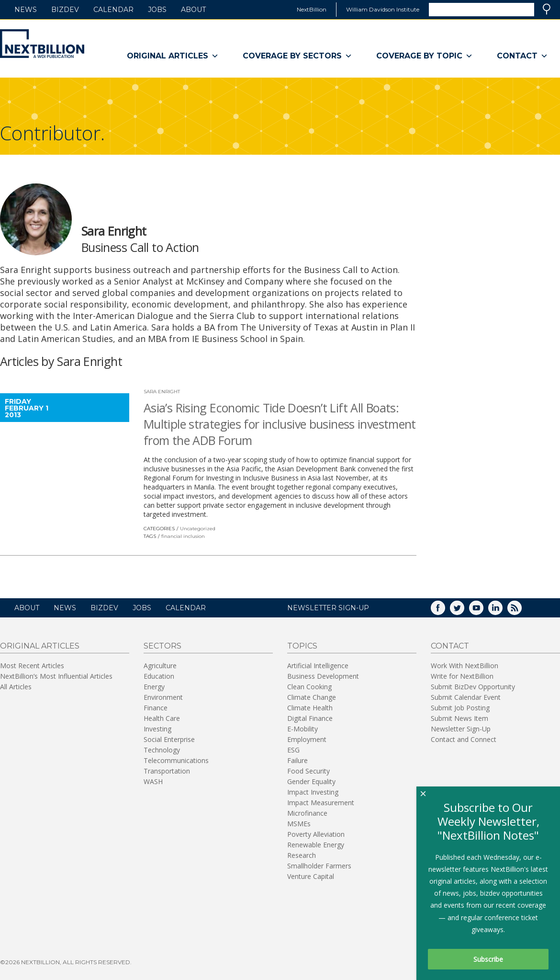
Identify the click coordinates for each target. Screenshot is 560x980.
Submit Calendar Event (466, 697)
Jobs (157, 10)
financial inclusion (183, 536)
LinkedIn (502, 611)
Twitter (464, 611)
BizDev (65, 10)
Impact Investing (313, 792)
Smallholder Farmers (319, 866)
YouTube (483, 611)
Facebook (445, 611)
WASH (153, 781)
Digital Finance (310, 718)
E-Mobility (302, 729)
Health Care (162, 718)
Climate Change (312, 697)
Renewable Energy (316, 845)
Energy (154, 687)
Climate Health (310, 708)
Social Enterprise (169, 739)
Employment (307, 739)
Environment (163, 697)
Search (547, 9)
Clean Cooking (309, 687)
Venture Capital (311, 876)
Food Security (308, 771)
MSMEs (299, 824)
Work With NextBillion (465, 666)
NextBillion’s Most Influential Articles (56, 676)
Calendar (113, 10)
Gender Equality (311, 781)
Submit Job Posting (460, 708)
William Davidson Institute (383, 9)
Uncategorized (198, 529)
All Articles (16, 687)
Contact (522, 56)
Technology (162, 750)
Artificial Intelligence (318, 666)
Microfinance (307, 813)
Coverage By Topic (425, 56)
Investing (157, 729)
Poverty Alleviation (316, 834)
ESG (293, 750)
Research (302, 855)
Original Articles (173, 56)
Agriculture (160, 666)
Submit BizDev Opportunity (473, 687)
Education (159, 676)
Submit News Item (459, 718)
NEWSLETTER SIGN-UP (328, 608)
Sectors (162, 646)
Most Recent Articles (32, 666)
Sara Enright (162, 392)
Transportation (167, 771)
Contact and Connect (464, 739)
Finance (156, 708)
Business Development (323, 676)
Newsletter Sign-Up (461, 729)
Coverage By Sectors (297, 56)
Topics (302, 646)
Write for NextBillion (462, 676)
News (26, 10)
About (193, 10)
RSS (521, 611)
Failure (297, 760)
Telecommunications (176, 760)
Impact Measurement (321, 803)
